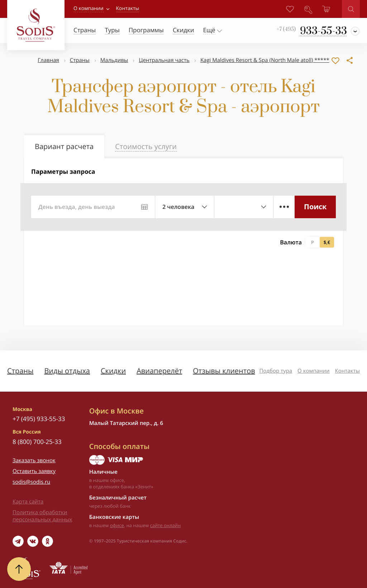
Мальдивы (114, 60)
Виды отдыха (67, 371)
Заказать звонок (34, 460)
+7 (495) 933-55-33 (39, 419)
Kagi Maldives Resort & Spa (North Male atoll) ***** (265, 60)
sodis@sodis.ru (31, 482)
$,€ (327, 242)
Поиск (315, 207)
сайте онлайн (166, 525)
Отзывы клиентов (224, 371)
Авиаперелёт (159, 371)
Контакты (347, 371)
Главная (48, 60)
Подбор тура (276, 371)
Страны (80, 60)
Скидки (113, 371)
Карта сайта (28, 502)
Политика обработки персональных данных (42, 516)
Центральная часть (164, 60)
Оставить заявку (34, 471)
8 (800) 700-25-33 (37, 442)
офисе (117, 525)
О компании (89, 8)
